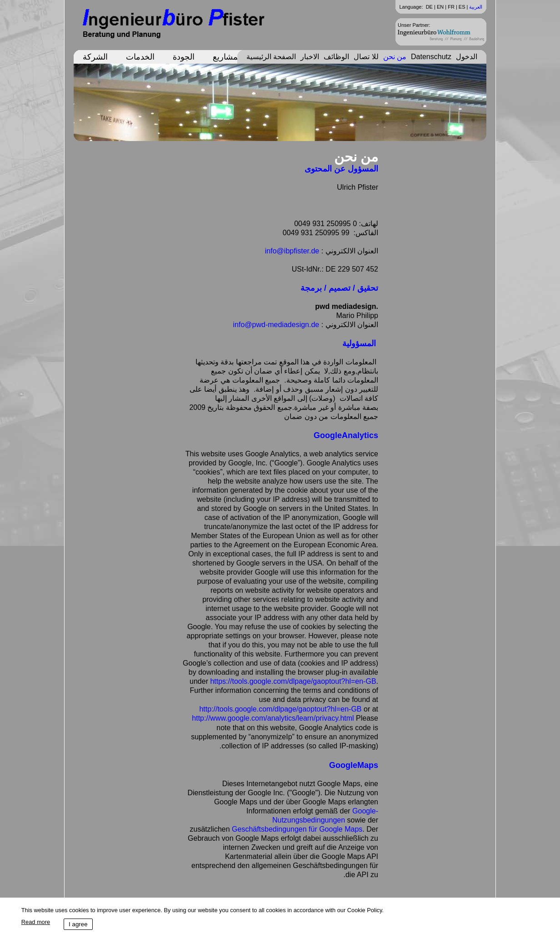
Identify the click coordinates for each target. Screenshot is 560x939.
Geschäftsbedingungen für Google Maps (297, 829)
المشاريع (227, 57)
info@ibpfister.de (292, 251)
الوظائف (336, 57)
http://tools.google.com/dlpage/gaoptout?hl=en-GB (280, 709)
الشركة (95, 57)
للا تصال (366, 57)
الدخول (467, 57)
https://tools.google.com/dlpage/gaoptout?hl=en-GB (293, 681)
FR (451, 7)
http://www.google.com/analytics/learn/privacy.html (273, 718)
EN (440, 7)
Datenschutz (431, 57)
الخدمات (140, 57)
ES (462, 7)
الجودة (184, 57)
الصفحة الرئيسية (271, 57)
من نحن (395, 57)
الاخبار (310, 57)
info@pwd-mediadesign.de (276, 325)
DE (429, 7)
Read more (36, 922)
